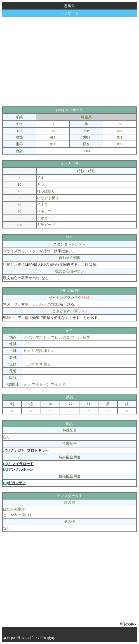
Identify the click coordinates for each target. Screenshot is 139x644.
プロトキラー (38, 450)
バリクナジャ (14, 450)
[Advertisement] (71, 62)
